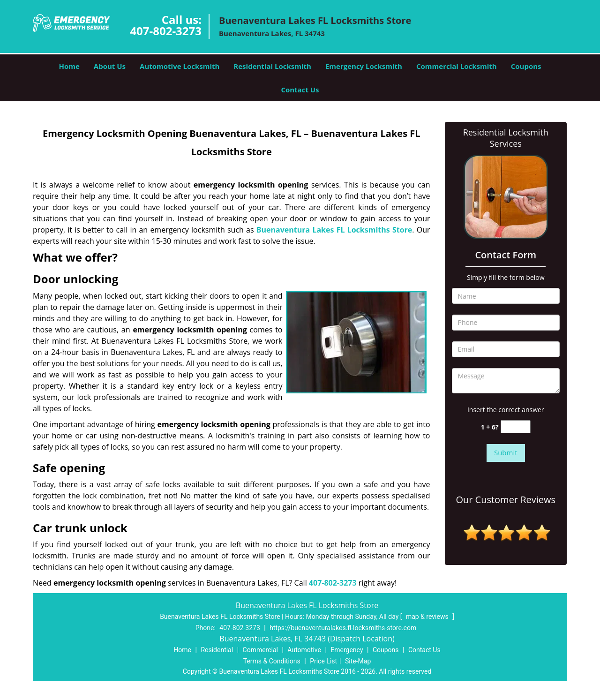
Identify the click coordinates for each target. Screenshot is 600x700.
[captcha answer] (516, 427)
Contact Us (300, 90)
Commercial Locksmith (457, 66)
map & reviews (428, 617)
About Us (110, 66)
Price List (323, 661)
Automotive (304, 650)
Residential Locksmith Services (506, 138)
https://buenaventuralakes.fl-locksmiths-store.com (343, 628)
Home (69, 66)
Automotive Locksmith (180, 66)
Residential (217, 650)
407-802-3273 (166, 31)
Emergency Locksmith (364, 66)
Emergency (347, 650)
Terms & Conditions (272, 661)
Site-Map (358, 661)
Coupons (526, 66)
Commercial (260, 650)
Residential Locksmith (272, 66)
